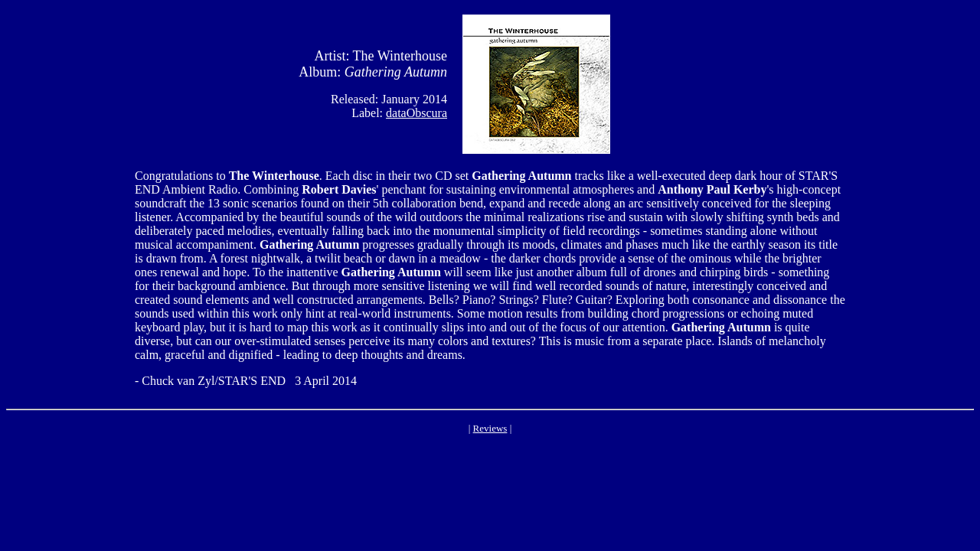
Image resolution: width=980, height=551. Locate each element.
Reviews (490, 428)
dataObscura (416, 113)
